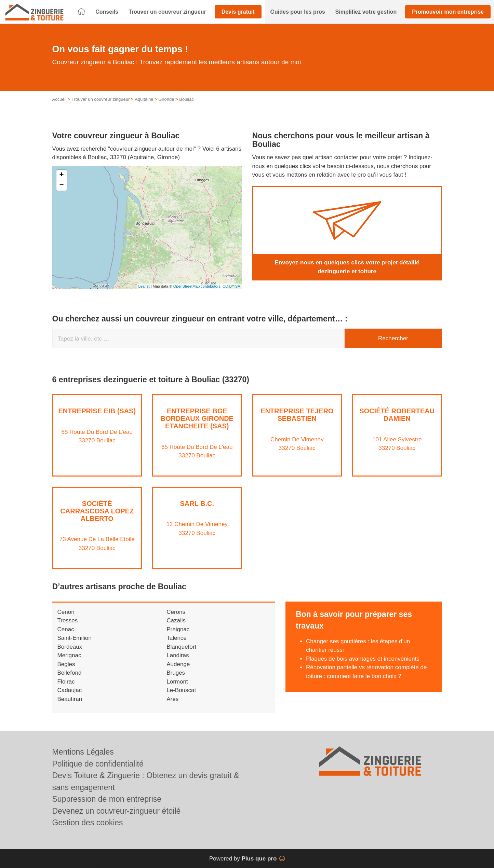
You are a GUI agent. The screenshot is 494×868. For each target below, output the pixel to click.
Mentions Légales (83, 752)
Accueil (59, 99)
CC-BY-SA (231, 286)
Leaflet (144, 286)
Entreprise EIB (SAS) (97, 411)
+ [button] (61, 175)
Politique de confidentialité (98, 764)
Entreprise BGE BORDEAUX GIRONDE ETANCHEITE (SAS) (197, 418)
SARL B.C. (197, 504)
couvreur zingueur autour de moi (152, 149)
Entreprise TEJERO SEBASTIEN (297, 415)
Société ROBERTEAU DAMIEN (397, 415)
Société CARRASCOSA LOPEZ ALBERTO (97, 511)
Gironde (166, 99)
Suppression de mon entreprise (107, 799)
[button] (107, 12)
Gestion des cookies (88, 823)
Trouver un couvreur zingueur (101, 99)
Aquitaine (144, 99)
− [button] (61, 185)
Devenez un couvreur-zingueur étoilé (117, 811)
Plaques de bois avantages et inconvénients (363, 659)
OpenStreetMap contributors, (198, 286)
